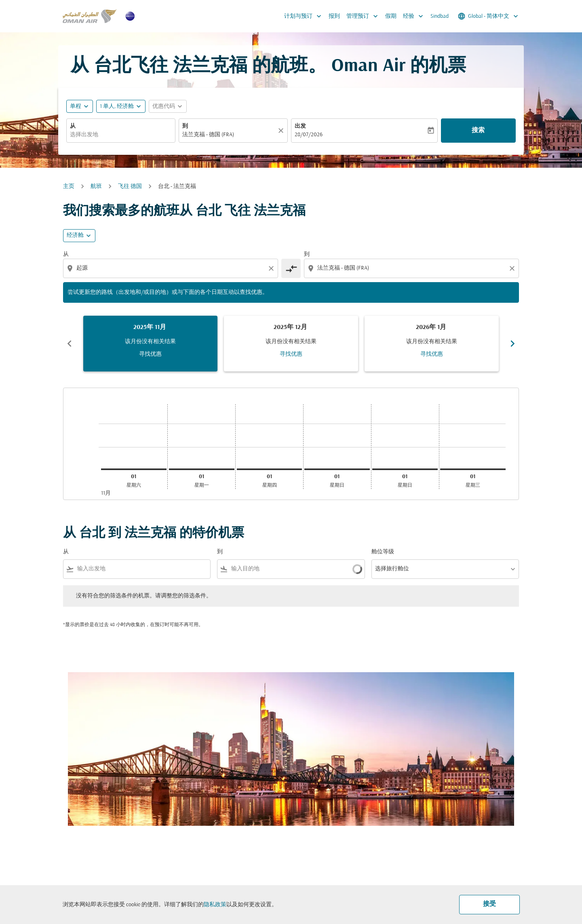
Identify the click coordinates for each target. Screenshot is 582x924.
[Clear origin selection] (272, 268)
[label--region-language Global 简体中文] (489, 16)
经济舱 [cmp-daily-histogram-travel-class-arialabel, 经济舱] (75, 235)
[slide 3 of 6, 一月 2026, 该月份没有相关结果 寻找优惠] (432, 344)
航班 (96, 187)
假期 (391, 16)
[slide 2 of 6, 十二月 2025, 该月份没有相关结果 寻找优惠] (291, 344)
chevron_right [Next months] (512, 344)
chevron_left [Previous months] (70, 344)
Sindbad (440, 16)
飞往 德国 (130, 187)
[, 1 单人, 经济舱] (117, 107)
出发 (300, 126)
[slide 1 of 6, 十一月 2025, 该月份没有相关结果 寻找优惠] (150, 344)
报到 (334, 16)
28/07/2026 (309, 135)
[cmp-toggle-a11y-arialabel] (291, 268)
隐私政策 (215, 905)
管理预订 (364, 16)
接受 (489, 904)
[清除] (282, 131)
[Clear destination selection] (513, 268)
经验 (415, 16)
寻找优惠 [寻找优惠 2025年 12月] (291, 354)
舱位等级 (383, 552)
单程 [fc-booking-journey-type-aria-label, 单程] (76, 107)
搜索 (478, 131)
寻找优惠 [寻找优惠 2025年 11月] (150, 354)
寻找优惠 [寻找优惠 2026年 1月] (432, 354)
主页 (69, 187)
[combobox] (121, 135)
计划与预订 (305, 16)
